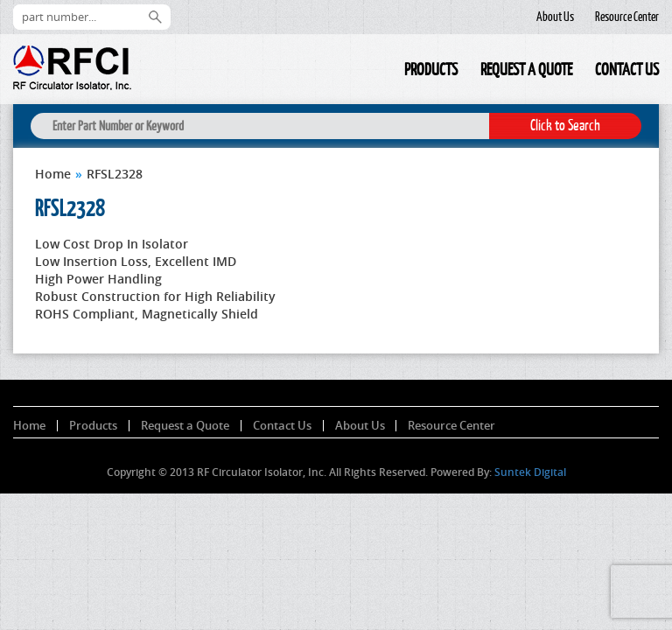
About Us (555, 17)
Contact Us (627, 69)
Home (381, 72)
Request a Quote (526, 69)
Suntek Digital (530, 472)
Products (431, 69)
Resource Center (627, 17)
